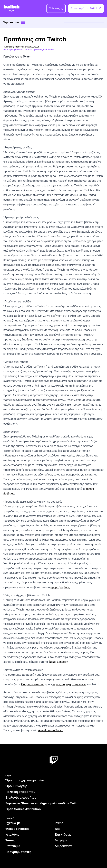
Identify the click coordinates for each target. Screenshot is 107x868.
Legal (8, 776)
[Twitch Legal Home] (12, 8)
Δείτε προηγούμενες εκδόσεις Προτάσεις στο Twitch (28, 50)
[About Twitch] (54, 760)
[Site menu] (23, 22)
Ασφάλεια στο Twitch (51, 730)
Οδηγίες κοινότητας (33, 684)
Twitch (10, 819)
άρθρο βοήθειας (60, 587)
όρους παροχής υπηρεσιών (70, 684)
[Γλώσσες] (56, 8)
